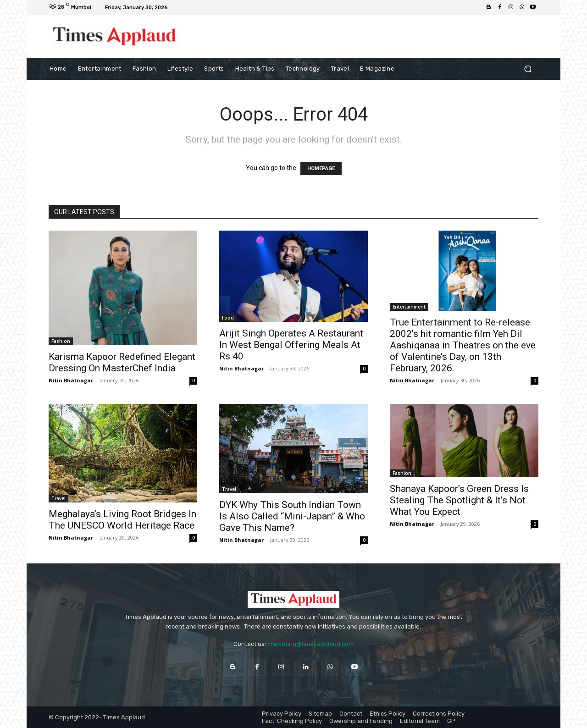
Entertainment (409, 307)
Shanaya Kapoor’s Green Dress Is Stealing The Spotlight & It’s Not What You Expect (459, 500)
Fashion (61, 341)
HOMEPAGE (321, 168)
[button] (528, 69)
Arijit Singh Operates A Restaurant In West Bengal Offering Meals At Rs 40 (291, 345)
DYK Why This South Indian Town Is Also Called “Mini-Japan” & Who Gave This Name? (292, 516)
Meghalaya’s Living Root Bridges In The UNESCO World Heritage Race (122, 520)
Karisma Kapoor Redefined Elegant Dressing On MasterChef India (122, 362)
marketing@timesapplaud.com (310, 644)
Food (228, 318)
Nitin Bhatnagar (71, 380)
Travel (58, 498)
